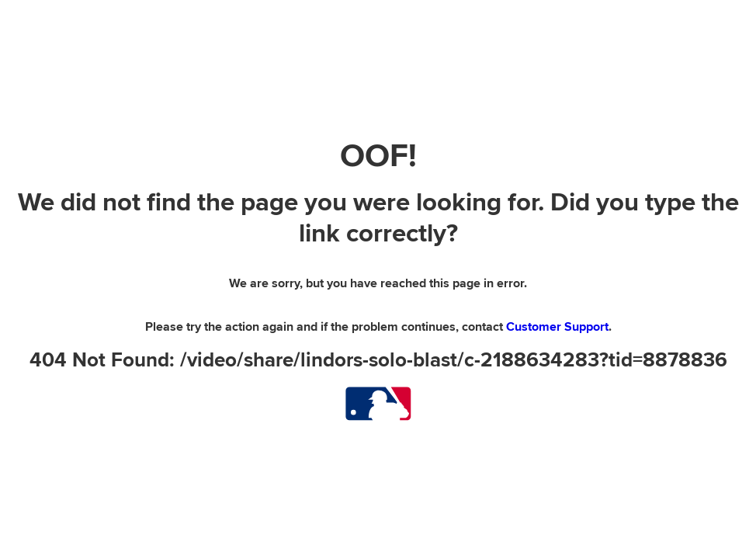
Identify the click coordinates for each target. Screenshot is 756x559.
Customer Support (557, 327)
